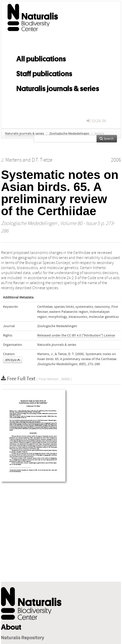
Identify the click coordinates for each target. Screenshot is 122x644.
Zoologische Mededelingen (69, 134)
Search (107, 139)
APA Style (13, 360)
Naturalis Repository (23, 638)
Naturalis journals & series (58, 88)
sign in (96, 121)
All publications (41, 58)
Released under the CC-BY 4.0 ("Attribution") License (76, 335)
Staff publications (44, 73)
